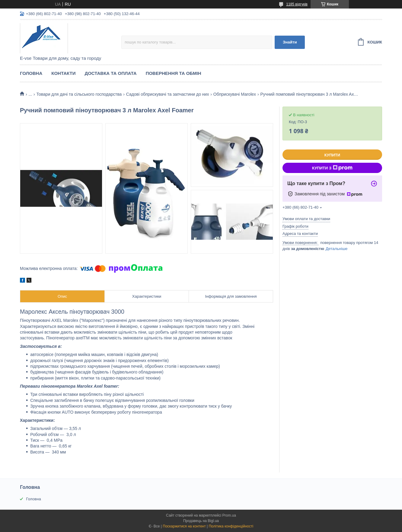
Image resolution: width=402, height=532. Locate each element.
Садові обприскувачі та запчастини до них (168, 94)
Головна (31, 73)
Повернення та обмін (174, 73)
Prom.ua (229, 515)
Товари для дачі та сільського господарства (79, 94)
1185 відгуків (297, 4)
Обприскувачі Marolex (235, 94)
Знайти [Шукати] (290, 42)
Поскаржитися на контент (184, 526)
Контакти (63, 73)
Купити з (332, 168)
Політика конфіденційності (231, 526)
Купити (332, 155)
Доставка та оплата (110, 73)
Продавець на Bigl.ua (201, 521)
